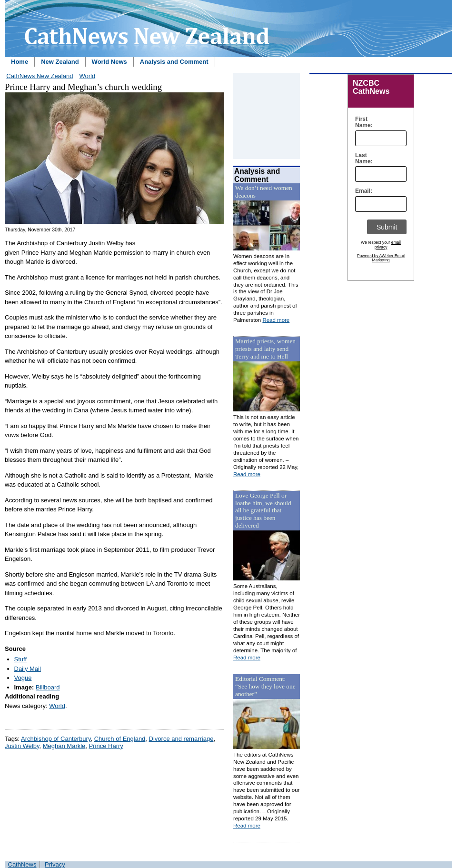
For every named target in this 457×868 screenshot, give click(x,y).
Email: (362, 191)
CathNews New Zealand (40, 76)
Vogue (23, 678)
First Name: (362, 122)
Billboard (48, 687)
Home (20, 62)
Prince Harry (106, 746)
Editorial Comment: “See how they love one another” (265, 686)
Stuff (21, 659)
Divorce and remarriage (181, 739)
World (87, 76)
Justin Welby (22, 746)
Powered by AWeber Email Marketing (381, 258)
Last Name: (362, 159)
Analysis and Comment (174, 62)
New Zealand (60, 62)
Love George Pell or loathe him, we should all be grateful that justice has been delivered (263, 511)
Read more (276, 320)
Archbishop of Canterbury (56, 739)
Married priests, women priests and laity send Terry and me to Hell (265, 349)
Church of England (120, 739)
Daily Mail (28, 669)
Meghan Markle (64, 746)
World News (109, 62)
